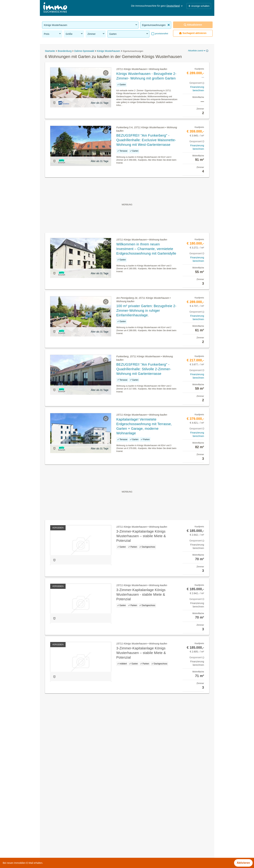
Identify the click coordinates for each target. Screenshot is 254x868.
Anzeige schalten (199, 6)
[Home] (55, 8)
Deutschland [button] (175, 6)
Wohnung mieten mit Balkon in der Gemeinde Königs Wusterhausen (84, 812)
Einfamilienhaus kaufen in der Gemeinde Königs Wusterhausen (81, 820)
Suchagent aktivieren (193, 33)
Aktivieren (243, 863)
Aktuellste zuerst (197, 51)
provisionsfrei (161, 34)
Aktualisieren (193, 25)
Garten (129, 34)
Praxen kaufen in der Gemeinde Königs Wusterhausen (75, 827)
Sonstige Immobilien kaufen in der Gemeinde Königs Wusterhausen (83, 797)
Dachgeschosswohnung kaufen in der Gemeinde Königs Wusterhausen (86, 805)
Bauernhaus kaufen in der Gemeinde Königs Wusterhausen (78, 835)
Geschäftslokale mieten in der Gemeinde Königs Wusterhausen (81, 790)
